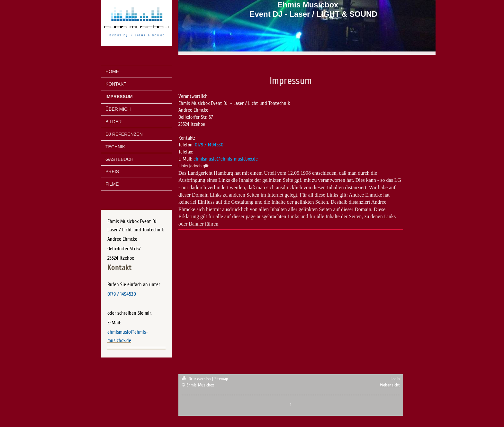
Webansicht (390, 385)
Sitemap (221, 379)
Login (395, 379)
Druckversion (197, 379)
